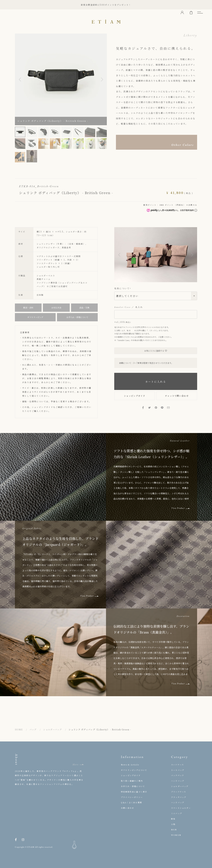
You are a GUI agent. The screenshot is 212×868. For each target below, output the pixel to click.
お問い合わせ (127, 808)
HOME (19, 729)
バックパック (178, 775)
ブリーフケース (179, 792)
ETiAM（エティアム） (106, 21)
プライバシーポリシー (132, 797)
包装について (123, 289)
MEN (174, 830)
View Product (178, 508)
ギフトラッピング (35, 317)
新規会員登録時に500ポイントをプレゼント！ (106, 5)
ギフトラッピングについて (134, 770)
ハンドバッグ (178, 781)
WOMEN (176, 835)
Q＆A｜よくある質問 (131, 802)
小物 (173, 824)
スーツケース (177, 765)
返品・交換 (84, 308)
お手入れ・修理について (77, 317)
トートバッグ (178, 770)
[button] (119, 255)
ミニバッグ (177, 813)
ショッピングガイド (43, 407)
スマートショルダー (181, 808)
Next (102, 79)
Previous (20, 79)
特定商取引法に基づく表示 (134, 792)
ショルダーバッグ (53, 729)
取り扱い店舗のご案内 (132, 781)
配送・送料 (28, 308)
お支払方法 (56, 308)
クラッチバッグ (179, 797)
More (76, 764)
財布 (173, 819)
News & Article (130, 765)
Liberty (190, 35)
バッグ (33, 729)
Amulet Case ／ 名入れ (129, 307)
